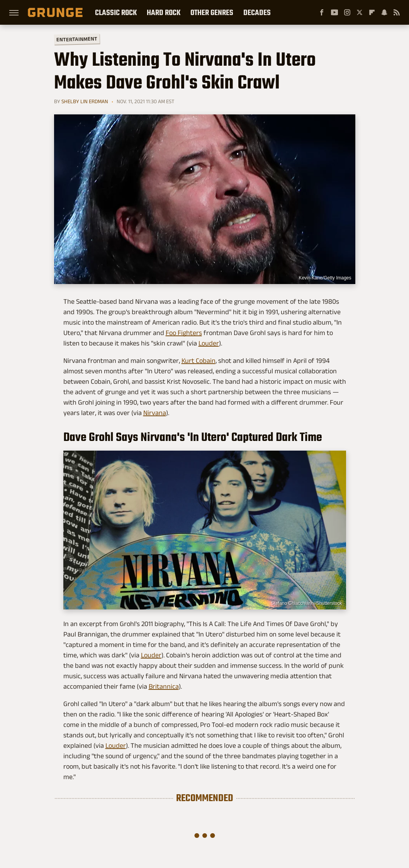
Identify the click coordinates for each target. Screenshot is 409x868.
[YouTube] (334, 12)
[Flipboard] (372, 12)
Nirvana (155, 413)
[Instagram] (347, 12)
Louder (209, 343)
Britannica (164, 686)
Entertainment (76, 39)
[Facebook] (322, 12)
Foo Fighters (184, 333)
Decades (257, 12)
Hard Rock (164, 12)
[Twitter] (360, 12)
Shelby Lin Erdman (85, 101)
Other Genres (212, 12)
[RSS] (397, 12)
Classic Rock (116, 12)
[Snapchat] (384, 12)
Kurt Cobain (199, 361)
